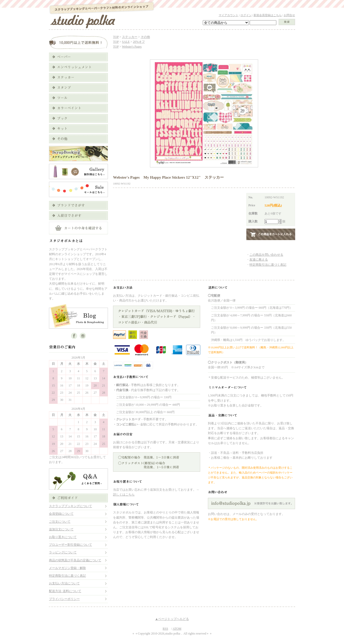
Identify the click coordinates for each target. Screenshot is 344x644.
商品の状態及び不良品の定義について (75, 560)
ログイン (246, 15)
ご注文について (60, 522)
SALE (126, 42)
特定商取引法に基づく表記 (67, 576)
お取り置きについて (63, 537)
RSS (165, 629)
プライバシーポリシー (64, 599)
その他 (145, 37)
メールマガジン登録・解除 (67, 568)
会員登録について (61, 514)
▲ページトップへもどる (172, 619)
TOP (116, 37)
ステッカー (130, 37)
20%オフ (139, 42)
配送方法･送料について (65, 591)
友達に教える (259, 260)
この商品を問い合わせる (266, 255)
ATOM (177, 629)
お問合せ (289, 15)
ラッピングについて (63, 552)
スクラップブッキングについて (70, 506)
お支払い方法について (64, 583)
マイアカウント (229, 15)
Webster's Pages (132, 47)
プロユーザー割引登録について (70, 545)
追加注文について (61, 529)
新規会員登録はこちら (268, 15)
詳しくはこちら (124, 495)
